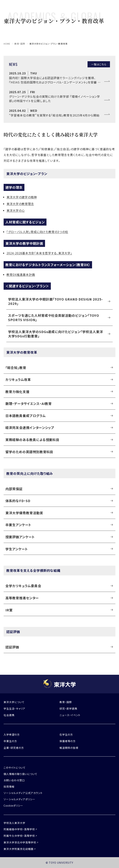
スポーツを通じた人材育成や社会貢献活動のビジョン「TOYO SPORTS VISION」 (54, 317)
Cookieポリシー (13, 806)
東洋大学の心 (16, 210)
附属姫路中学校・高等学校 (19, 829)
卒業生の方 (10, 741)
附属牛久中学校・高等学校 (19, 836)
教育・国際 (20, 44)
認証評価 (12, 647)
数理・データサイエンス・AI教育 (29, 403)
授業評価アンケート (20, 537)
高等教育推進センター (22, 598)
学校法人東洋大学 (14, 823)
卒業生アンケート (18, 525)
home (7, 44)
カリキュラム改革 (18, 379)
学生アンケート (17, 549)
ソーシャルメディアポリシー (19, 799)
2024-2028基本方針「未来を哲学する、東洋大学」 (39, 253)
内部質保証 (14, 489)
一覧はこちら (99, 64)
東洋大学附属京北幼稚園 (19, 849)
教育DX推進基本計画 (21, 275)
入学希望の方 (12, 735)
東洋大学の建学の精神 (22, 197)
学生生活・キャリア (14, 709)
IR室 (9, 610)
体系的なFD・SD (18, 501)
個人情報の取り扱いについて (20, 774)
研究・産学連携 (68, 709)
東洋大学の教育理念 (20, 204)
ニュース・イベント (70, 715)
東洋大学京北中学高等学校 (20, 842)
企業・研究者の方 (14, 748)
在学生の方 (66, 735)
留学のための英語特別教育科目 (29, 452)
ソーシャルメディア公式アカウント (23, 793)
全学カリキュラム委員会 (23, 586)
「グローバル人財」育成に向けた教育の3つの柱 (37, 232)
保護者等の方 (68, 741)
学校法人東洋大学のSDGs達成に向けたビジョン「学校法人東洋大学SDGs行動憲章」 (56, 334)
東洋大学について (14, 702)
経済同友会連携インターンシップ (30, 427)
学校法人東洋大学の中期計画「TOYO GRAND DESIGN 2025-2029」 (56, 301)
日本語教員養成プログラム (26, 416)
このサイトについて (15, 768)
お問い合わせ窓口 (14, 780)
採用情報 (9, 787)
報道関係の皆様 (69, 748)
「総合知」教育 (16, 368)
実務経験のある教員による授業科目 (32, 440)
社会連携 (9, 715)
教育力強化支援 (17, 392)
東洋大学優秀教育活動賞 (24, 513)
